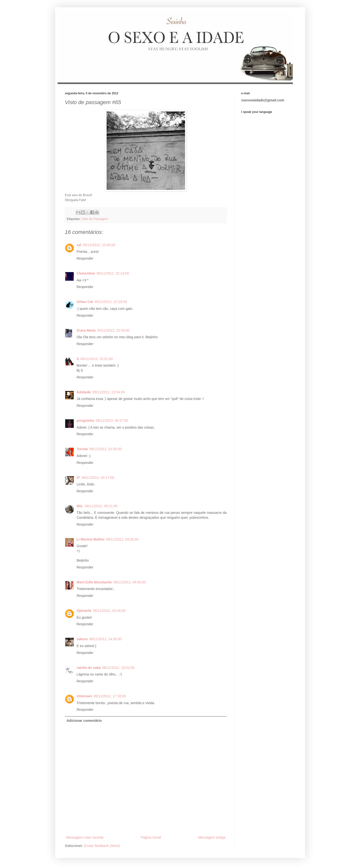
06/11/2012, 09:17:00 (98, 478)
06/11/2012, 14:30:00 (105, 639)
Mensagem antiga (212, 837)
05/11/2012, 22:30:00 (113, 330)
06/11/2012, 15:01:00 (118, 668)
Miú (80, 506)
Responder (85, 258)
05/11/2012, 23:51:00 (97, 359)
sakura (82, 639)
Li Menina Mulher (91, 539)
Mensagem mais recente (85, 837)
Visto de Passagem (95, 219)
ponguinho (86, 421)
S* (79, 478)
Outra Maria (86, 330)
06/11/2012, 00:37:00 (112, 421)
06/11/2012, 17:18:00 (110, 696)
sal (79, 245)
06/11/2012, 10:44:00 (109, 611)
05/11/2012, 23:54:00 (109, 392)
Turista (82, 449)
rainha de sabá (89, 668)
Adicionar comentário (84, 721)
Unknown (84, 696)
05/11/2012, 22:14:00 (113, 273)
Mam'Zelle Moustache (94, 582)
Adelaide (84, 392)
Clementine (86, 273)
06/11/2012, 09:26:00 (122, 539)
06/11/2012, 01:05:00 (105, 449)
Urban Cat (85, 302)
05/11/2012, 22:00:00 (99, 245)
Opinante (84, 611)
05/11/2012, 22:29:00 (111, 302)
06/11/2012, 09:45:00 (130, 582)
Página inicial (151, 837)
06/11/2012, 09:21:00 (101, 506)
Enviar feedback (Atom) (102, 846)
